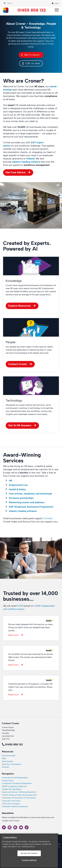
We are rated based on (29, 607)
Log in (57, 3)
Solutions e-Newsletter (11, 764)
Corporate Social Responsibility (15, 778)
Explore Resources (20, 306)
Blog (4, 758)
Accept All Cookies (29, 853)
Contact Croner (18, 364)
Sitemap (5, 767)
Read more (13, 635)
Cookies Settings (29, 860)
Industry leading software (23, 511)
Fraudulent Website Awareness (15, 806)
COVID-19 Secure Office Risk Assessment (19, 795)
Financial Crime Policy (11, 801)
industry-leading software (26, 162)
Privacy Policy (8, 781)
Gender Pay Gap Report (12, 789)
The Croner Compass (11, 804)
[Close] (55, 837)
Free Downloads (9, 756)
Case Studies (7, 761)
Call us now (31, 63)
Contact (48, 518)
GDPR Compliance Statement (14, 786)
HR (11, 481)
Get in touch (32, 55)
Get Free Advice (16, 172)
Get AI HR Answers (20, 425)
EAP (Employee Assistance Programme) (31, 507)
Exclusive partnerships (21, 498)
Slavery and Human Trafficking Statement (19, 792)
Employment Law (18, 485)
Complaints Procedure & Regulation (17, 783)
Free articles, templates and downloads (30, 494)
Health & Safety (17, 489)
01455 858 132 (32, 10)
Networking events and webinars (27, 502)
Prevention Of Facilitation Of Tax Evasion (19, 798)
